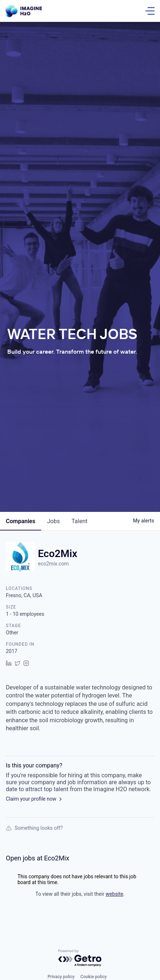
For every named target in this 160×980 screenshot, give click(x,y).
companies (21, 521)
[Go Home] (24, 11)
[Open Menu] (150, 11)
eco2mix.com (53, 564)
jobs (53, 521)
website (114, 894)
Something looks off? (34, 828)
